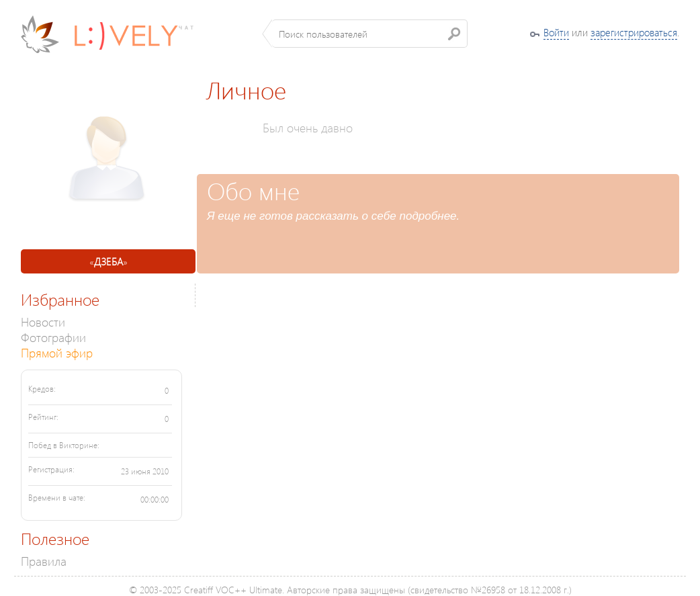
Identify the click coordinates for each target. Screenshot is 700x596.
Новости (43, 322)
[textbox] (370, 34)
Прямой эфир (57, 352)
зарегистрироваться (634, 32)
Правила (44, 561)
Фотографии (53, 337)
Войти (556, 32)
